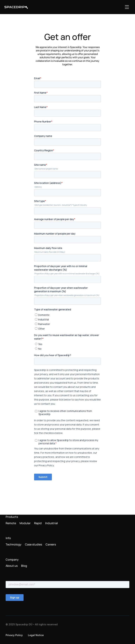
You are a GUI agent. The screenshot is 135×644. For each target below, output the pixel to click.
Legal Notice (36, 635)
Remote (11, 523)
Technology (14, 544)
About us (12, 566)
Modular (25, 523)
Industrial (52, 523)
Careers (51, 544)
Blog (24, 566)
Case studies (33, 544)
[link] (16, 7)
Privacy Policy (14, 635)
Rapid (38, 523)
